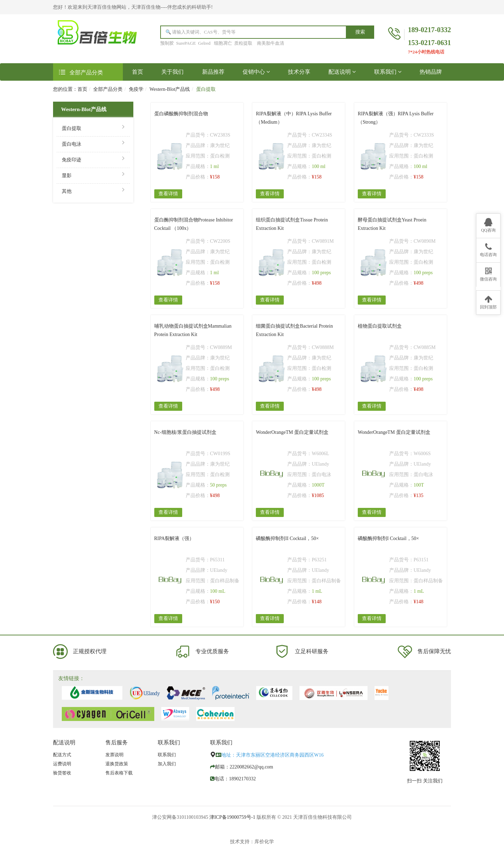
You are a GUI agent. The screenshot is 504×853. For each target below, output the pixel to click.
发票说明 (114, 755)
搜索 (360, 32)
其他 (93, 191)
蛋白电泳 (93, 143)
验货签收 (62, 773)
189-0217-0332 (429, 30)
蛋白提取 (93, 128)
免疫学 (136, 89)
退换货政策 (117, 764)
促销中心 (256, 72)
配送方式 (62, 755)
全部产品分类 (108, 89)
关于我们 (172, 72)
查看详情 (168, 194)
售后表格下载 (119, 773)
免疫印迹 (93, 159)
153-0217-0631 (429, 43)
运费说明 (62, 764)
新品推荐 (213, 72)
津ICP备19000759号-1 (232, 817)
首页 (142, 71)
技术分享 (299, 72)
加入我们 (167, 764)
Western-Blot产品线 (170, 89)
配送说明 (342, 72)
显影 (93, 175)
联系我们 (388, 72)
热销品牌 (431, 72)
